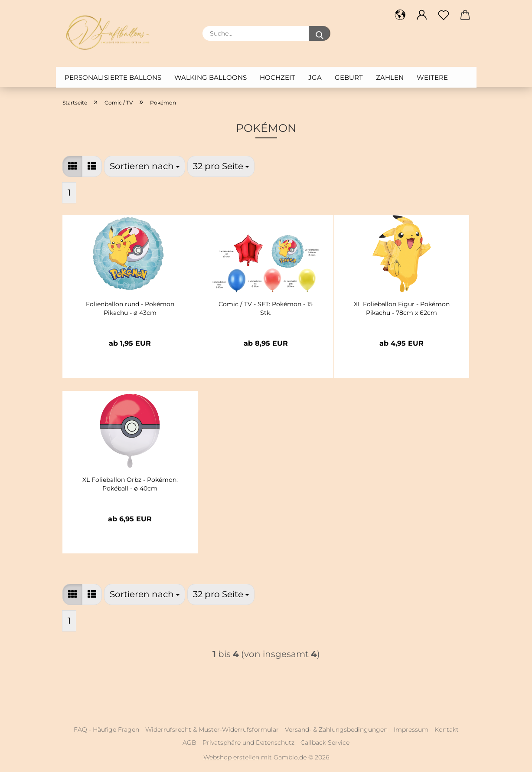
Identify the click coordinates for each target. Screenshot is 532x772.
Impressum (411, 729)
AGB (189, 743)
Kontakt (447, 729)
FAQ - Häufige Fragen (106, 729)
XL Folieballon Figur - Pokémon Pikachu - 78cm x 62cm (402, 308)
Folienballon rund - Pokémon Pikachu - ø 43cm (130, 308)
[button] (72, 166)
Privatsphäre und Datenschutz (248, 743)
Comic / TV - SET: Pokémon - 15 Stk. (266, 308)
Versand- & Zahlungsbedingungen (336, 729)
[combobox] (145, 166)
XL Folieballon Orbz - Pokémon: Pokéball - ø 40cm (130, 484)
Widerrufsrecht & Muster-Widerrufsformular (212, 729)
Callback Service (325, 743)
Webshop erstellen (231, 757)
